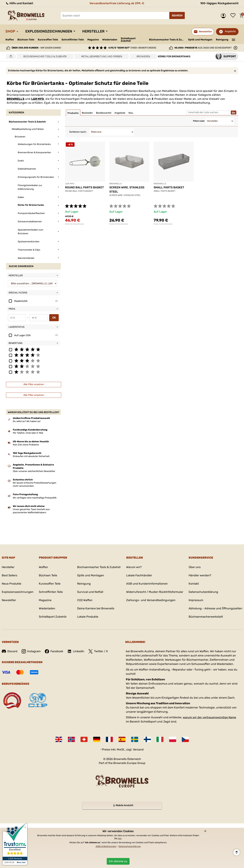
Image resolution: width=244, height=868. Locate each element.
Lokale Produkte (88, 617)
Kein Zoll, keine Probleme (26, 445)
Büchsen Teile (26, 40)
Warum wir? (134, 567)
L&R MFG (38, 99)
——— (234, 39)
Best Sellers (9, 575)
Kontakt (194, 584)
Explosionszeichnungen (49, 31)
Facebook (54, 651)
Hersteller (93, 31)
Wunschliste (234, 16)
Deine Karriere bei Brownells (96, 608)
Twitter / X (98, 651)
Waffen (10, 40)
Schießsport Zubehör (128, 40)
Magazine (93, 40)
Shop (10, 31)
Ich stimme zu (118, 861)
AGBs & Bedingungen (106, 846)
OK (54, 318)
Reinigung (222, 40)
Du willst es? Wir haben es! (27, 421)
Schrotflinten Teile (73, 40)
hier (120, 838)
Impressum (196, 600)
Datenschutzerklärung (203, 592)
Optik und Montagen (200, 40)
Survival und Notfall (90, 592)
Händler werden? (200, 575)
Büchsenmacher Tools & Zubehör (167, 40)
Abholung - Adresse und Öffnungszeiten (215, 608)
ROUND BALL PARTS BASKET (84, 187)
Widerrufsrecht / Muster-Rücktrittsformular (155, 592)
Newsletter (9, 600)
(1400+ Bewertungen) (132, 48)
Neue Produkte (12, 584)
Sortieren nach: (78, 132)
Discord (10, 651)
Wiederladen (110, 40)
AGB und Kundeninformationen (147, 584)
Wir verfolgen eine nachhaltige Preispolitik (35, 498)
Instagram (31, 651)
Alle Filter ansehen (34, 384)
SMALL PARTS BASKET (169, 187)
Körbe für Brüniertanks (74, 224)
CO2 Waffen (85, 600)
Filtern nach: (199, 121)
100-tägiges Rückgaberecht (219, 3)
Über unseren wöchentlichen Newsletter (34, 471)
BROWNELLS (16, 99)
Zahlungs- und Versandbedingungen (151, 600)
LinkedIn (76, 651)
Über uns (195, 567)
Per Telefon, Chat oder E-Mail (28, 433)
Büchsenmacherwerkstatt (206, 617)
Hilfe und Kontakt (19, 3)
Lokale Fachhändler (139, 575)
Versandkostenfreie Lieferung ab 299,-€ (117, 3)
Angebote (230, 31)
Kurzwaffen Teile (48, 40)
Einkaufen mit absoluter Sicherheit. (31, 456)
